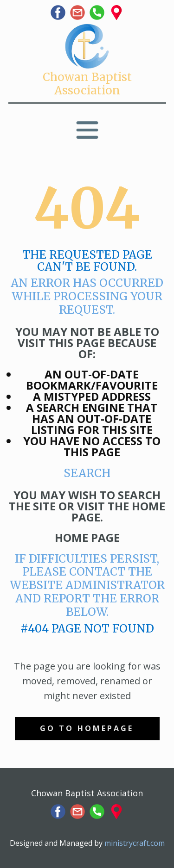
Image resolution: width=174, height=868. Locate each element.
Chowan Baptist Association (87, 84)
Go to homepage (87, 728)
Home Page (87, 537)
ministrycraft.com (135, 843)
